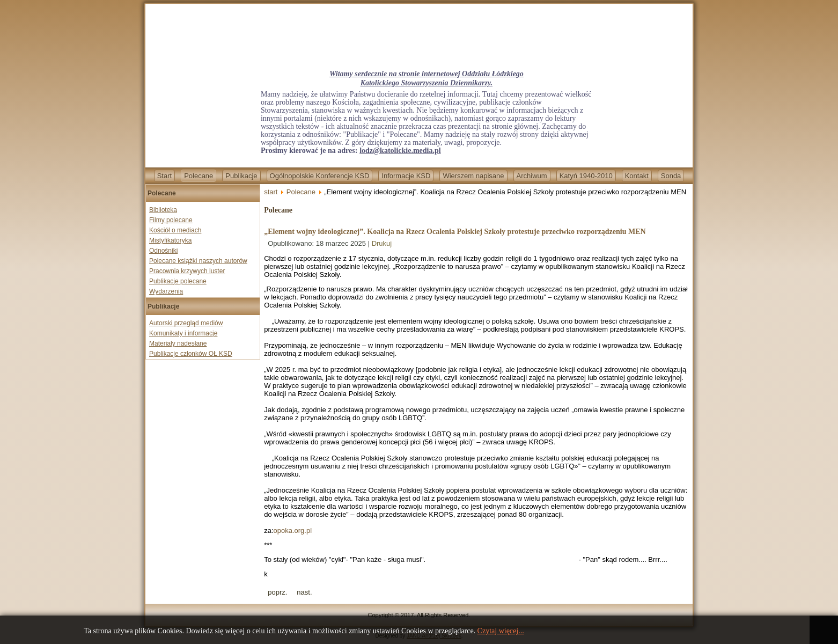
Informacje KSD (406, 176)
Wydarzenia (166, 291)
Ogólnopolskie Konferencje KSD (320, 176)
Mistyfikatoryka (170, 240)
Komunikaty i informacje (183, 333)
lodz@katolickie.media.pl (400, 151)
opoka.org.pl (293, 530)
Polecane (199, 176)
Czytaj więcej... (501, 631)
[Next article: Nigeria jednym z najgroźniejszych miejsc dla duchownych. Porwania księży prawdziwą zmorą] (304, 592)
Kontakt (637, 176)
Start (164, 176)
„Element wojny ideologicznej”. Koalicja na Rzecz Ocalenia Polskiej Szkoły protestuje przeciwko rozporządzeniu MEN (455, 232)
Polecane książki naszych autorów (198, 261)
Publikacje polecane (178, 281)
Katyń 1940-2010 (586, 176)
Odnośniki (163, 251)
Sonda (671, 176)
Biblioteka (163, 210)
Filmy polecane (171, 220)
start (271, 192)
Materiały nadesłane (178, 343)
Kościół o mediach (175, 230)
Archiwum (532, 176)
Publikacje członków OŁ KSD (191, 354)
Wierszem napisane (473, 176)
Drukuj (382, 243)
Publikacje (241, 176)
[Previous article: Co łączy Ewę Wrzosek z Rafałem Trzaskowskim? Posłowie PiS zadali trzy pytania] (277, 592)
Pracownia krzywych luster (187, 271)
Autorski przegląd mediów (186, 323)
